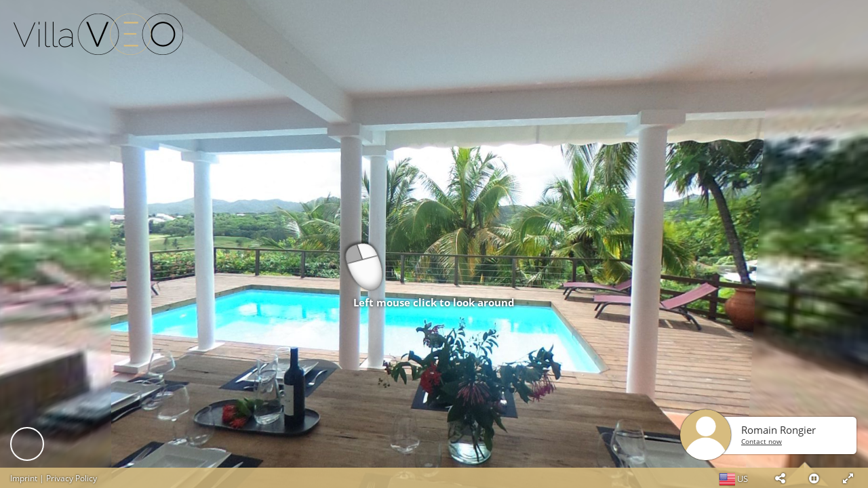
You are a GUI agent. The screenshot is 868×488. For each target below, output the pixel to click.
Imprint (24, 478)
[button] (780, 478)
